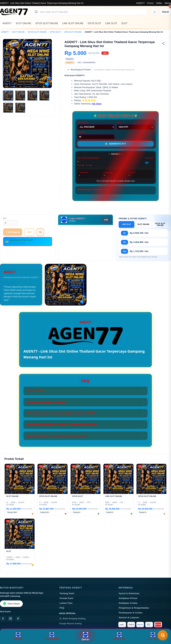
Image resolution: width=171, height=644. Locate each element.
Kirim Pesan (11, 604)
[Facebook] (3, 619)
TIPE (135, 126)
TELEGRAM (52, 636)
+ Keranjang (13, 232)
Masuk (168, 3)
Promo (150, 3)
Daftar (159, 3)
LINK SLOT (111, 23)
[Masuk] (165, 12)
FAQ (62, 608)
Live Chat (153, 636)
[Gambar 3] (32, 96)
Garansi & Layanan (129, 617)
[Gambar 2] (20, 96)
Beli (29, 232)
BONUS (18, 636)
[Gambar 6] (20, 108)
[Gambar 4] (44, 96)
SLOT (124, 23)
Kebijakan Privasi (128, 598)
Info (106, 220)
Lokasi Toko (66, 603)
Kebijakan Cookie (128, 603)
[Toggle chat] (163, 635)
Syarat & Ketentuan (129, 593)
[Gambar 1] (8, 96)
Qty (5, 218)
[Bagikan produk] (163, 43)
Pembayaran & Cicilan (130, 613)
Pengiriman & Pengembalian (134, 608)
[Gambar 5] (8, 108)
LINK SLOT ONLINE (73, 23)
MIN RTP (96, 135)
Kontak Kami (66, 598)
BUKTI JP (119, 636)
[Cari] (36, 12)
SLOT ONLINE (23, 23)
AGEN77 (140, 3)
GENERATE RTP (116, 144)
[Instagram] (10, 619)
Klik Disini (97, 104)
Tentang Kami (67, 593)
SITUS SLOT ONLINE (47, 23)
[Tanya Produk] (40, 232)
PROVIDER (96, 126)
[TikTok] (18, 619)
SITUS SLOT (94, 23)
